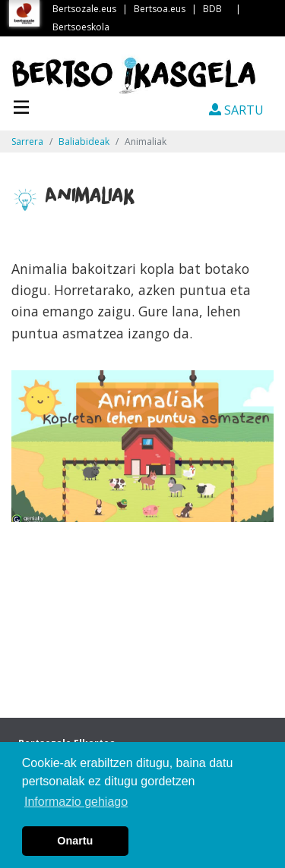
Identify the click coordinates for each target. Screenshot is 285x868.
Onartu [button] (75, 841)
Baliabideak (84, 142)
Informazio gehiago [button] (76, 802)
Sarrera (27, 142)
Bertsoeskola (81, 27)
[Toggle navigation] (21, 105)
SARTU (236, 110)
